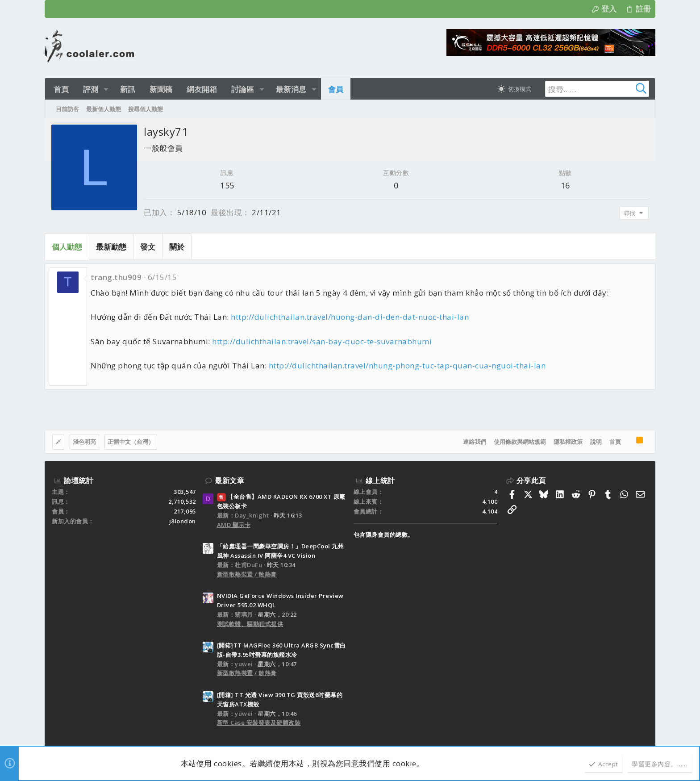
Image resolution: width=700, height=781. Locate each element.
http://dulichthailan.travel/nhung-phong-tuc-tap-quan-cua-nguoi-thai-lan (407, 365)
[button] (105, 89)
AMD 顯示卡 (234, 525)
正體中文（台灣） (131, 442)
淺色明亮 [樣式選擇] (84, 442)
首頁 (615, 442)
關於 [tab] (177, 247)
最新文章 (229, 480)
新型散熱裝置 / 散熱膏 (247, 574)
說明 (596, 442)
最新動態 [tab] (111, 247)
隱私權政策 (568, 442)
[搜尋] (592, 89)
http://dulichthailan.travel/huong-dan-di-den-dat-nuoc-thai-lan (350, 317)
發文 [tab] (148, 247)
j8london (183, 521)
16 (565, 185)
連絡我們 (475, 442)
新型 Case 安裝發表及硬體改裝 (259, 723)
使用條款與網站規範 (520, 442)
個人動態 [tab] (67, 247)
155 (227, 185)
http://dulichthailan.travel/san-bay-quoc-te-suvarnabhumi (322, 341)
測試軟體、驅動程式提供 (250, 624)
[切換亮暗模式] (512, 89)
